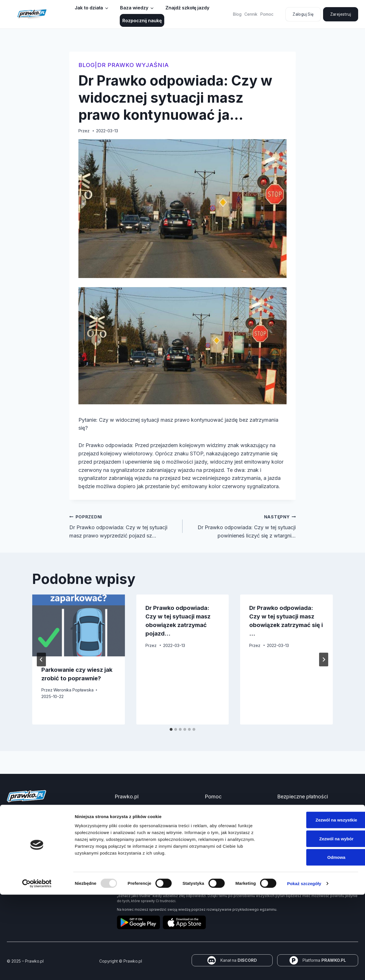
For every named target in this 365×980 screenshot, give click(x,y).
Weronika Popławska (73, 690)
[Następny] (324, 660)
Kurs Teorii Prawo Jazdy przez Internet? (153, 808)
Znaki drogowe (129, 838)
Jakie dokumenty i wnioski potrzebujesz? (154, 828)
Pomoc (267, 14)
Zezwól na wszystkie (317, 905)
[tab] (171, 729)
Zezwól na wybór (317, 924)
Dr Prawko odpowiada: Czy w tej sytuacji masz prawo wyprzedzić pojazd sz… (123, 526)
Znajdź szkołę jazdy (187, 8)
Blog (237, 14)
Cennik (251, 14)
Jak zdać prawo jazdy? (137, 818)
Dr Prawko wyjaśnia (133, 65)
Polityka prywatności (224, 828)
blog (87, 65)
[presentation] (79, 625)
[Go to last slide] (41, 660)
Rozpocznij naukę (142, 21)
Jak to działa (89, 8)
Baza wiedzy (134, 8)
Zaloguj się (303, 14)
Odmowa (317, 943)
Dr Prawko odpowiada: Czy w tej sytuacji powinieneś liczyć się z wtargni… (242, 526)
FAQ (209, 818)
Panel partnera (128, 847)
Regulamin (214, 853)
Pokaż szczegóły (304, 969)
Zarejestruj (341, 14)
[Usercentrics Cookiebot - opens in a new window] (37, 969)
